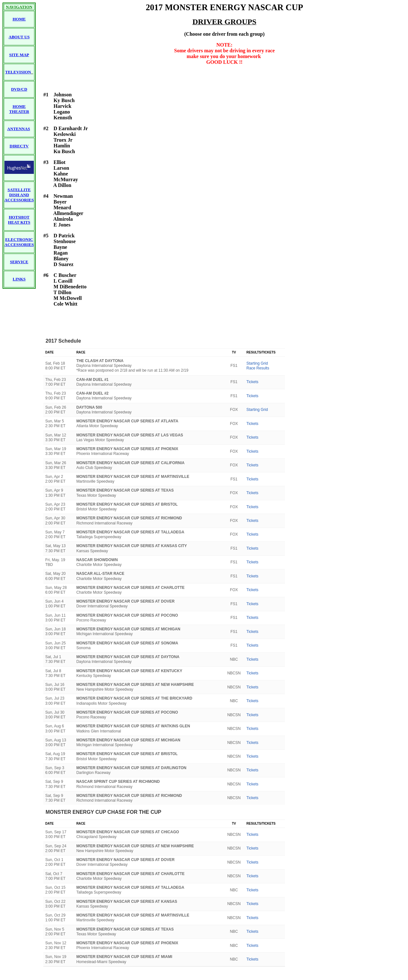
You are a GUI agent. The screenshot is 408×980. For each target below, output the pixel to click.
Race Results (258, 368)
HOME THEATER (19, 109)
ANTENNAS (19, 129)
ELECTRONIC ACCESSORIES (19, 242)
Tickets (252, 382)
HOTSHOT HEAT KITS (19, 220)
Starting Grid (257, 363)
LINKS (19, 279)
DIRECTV (19, 146)
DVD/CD (19, 89)
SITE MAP (19, 55)
